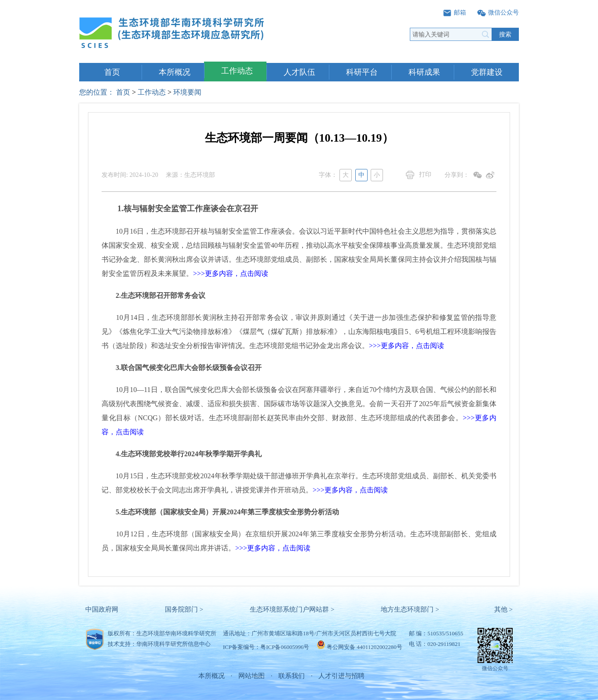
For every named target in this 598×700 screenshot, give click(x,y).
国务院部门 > (184, 609)
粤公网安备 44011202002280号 (365, 647)
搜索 (505, 34)
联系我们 (292, 676)
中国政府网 (102, 609)
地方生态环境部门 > (410, 609)
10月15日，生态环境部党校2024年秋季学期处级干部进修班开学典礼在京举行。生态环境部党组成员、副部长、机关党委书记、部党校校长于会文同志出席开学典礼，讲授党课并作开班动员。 (299, 483)
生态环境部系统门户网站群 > (292, 609)
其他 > (503, 609)
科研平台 (362, 72)
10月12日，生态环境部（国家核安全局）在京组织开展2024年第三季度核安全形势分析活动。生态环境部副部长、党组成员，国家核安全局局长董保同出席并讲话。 (299, 541)
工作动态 (237, 71)
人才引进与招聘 (341, 676)
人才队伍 (299, 72)
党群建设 (487, 72)
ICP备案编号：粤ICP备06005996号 (266, 647)
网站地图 (252, 676)
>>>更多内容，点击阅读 (231, 273)
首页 (112, 72)
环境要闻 (187, 92)
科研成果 (424, 72)
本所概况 (175, 72)
